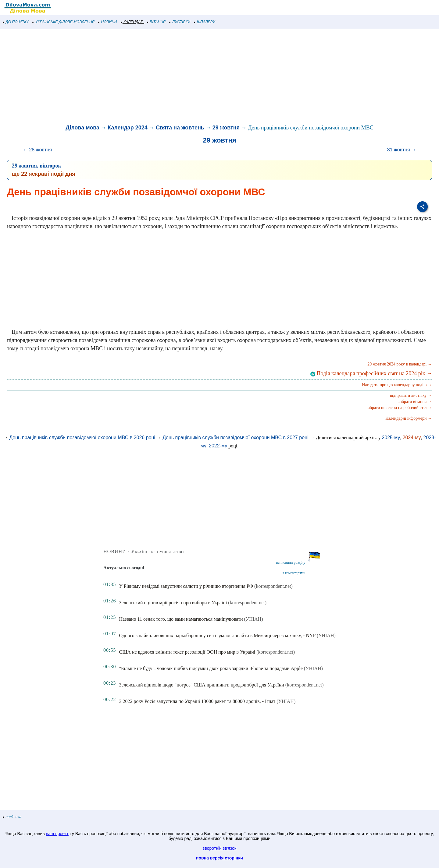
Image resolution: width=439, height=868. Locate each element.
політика (12, 817)
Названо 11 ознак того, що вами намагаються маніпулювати (181, 619)
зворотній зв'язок (220, 848)
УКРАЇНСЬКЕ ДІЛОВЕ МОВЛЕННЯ (64, 22)
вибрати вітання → (415, 402)
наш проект (57, 834)
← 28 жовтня (37, 150)
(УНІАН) (254, 619)
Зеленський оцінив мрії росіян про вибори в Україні (173, 603)
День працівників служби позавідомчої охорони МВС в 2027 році (236, 438)
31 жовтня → (402, 150)
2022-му (218, 446)
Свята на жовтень (180, 128)
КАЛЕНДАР (132, 22)
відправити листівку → (411, 395)
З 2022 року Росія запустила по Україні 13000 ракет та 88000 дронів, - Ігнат (197, 701)
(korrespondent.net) (273, 586)
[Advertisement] (183, 77)
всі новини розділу (291, 563)
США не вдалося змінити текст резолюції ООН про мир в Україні (187, 652)
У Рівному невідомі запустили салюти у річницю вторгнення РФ (186, 586)
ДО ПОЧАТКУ (16, 22)
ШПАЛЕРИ (205, 22)
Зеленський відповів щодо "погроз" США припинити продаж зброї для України (202, 685)
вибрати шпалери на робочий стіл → (399, 408)
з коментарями (294, 573)
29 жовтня (226, 128)
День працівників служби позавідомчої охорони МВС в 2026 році (82, 438)
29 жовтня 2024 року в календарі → (400, 364)
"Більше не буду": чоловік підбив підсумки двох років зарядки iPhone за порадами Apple (211, 668)
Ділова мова (82, 128)
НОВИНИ (108, 22)
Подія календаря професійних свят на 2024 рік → (371, 373)
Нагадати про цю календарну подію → (397, 385)
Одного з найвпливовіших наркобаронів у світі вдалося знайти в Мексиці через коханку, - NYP (217, 635)
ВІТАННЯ (156, 22)
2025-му (391, 438)
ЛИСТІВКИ (180, 22)
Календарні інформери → (409, 418)
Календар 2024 (128, 128)
